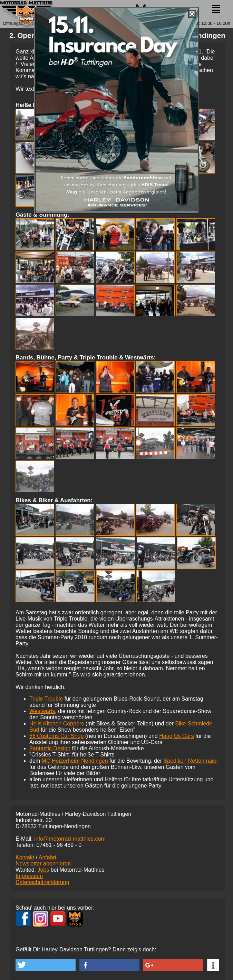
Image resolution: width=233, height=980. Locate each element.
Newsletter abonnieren (43, 864)
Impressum (29, 876)
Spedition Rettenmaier (191, 761)
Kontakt (25, 857)
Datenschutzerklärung (42, 882)
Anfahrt (48, 857)
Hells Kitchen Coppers (57, 724)
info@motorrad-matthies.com (70, 839)
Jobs (43, 870)
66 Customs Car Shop (56, 736)
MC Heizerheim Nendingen (75, 761)
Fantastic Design (50, 748)
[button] (46, 965)
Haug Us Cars (176, 736)
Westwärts (42, 711)
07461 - (59, 845)
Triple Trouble (46, 699)
